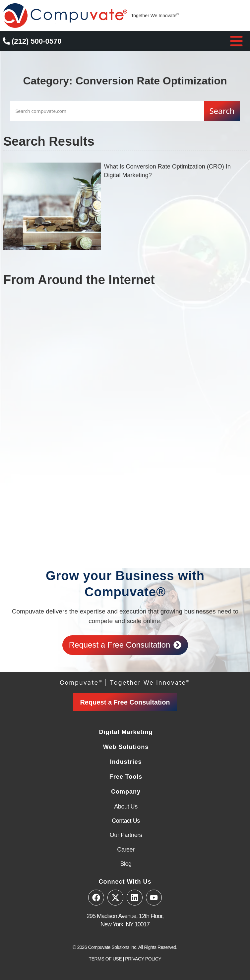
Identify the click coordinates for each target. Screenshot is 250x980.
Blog (126, 864)
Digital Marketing (126, 732)
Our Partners (126, 835)
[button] (236, 41)
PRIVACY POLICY (143, 959)
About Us (126, 807)
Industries (126, 762)
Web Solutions (126, 747)
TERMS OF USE (105, 959)
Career (126, 850)
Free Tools (126, 777)
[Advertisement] (125, 363)
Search (222, 111)
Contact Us (126, 821)
